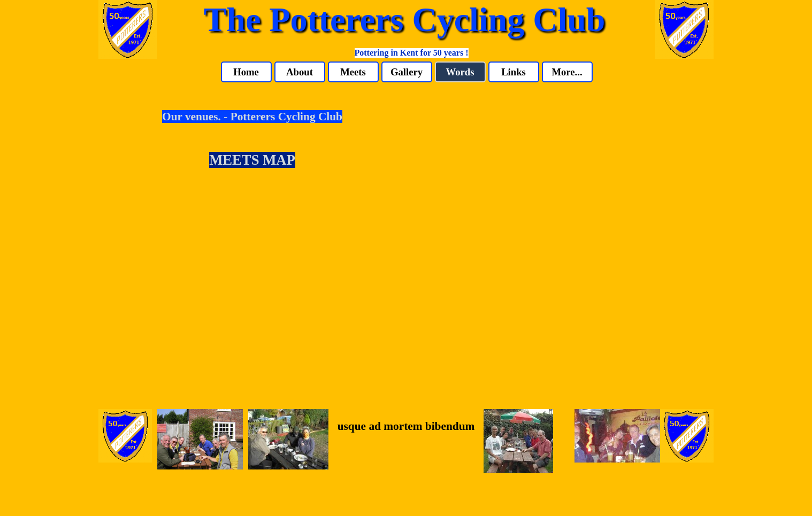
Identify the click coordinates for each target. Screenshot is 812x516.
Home (246, 72)
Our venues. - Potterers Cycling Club (252, 117)
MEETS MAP (252, 160)
